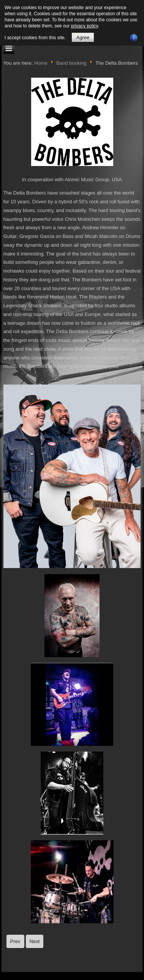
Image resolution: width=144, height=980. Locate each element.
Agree (83, 38)
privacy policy (85, 26)
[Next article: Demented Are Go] (35, 941)
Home (41, 63)
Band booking (71, 63)
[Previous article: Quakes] (15, 941)
